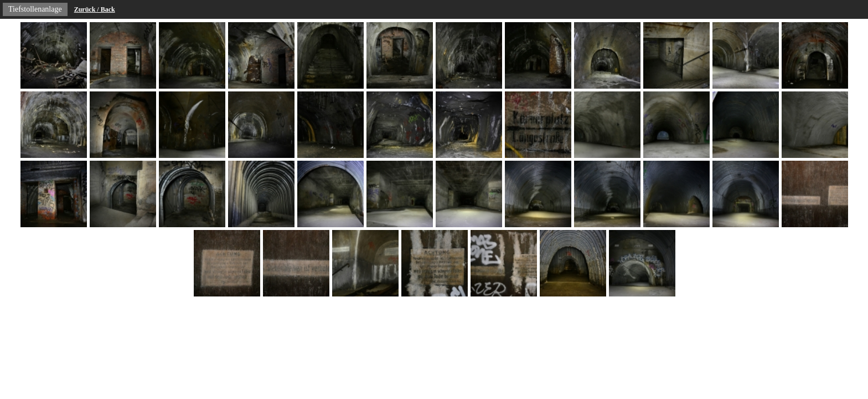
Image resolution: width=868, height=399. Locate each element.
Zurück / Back (95, 9)
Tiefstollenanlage (35, 9)
